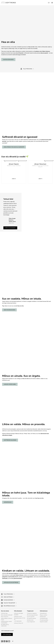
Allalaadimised (43, 613)
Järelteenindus (30, 620)
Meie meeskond (5, 617)
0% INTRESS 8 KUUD (9, 606)
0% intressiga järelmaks (32, 615)
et (12, 641)
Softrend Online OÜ (19, 623)
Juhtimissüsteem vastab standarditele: (6, 622)
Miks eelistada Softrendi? (7, 615)
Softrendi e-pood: (18, 616)
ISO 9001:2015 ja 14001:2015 (5, 625)
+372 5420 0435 (18, 621)
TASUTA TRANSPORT (9, 603)
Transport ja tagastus (32, 613)
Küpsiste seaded (44, 622)
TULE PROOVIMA (27, 69)
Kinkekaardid (43, 617)
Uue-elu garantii (31, 617)
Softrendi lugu (4, 613)
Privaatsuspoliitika (44, 620)
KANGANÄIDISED (8, 600)
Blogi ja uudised (43, 615)
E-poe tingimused (31, 622)
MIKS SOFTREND (8, 597)
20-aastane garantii (31, 618)
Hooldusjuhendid (44, 618)
